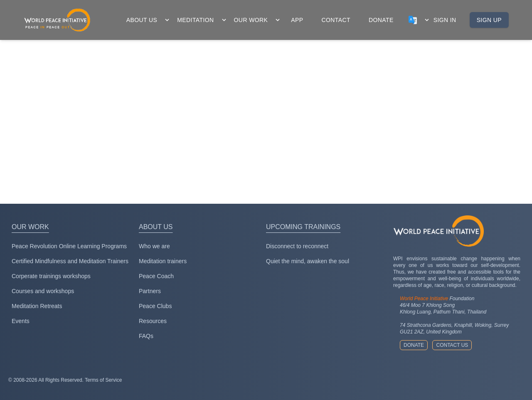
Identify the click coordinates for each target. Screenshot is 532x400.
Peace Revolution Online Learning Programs (69, 246)
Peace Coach (156, 276)
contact (336, 20)
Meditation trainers (163, 261)
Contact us (452, 345)
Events (21, 321)
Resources (153, 321)
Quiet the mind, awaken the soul (308, 261)
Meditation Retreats (37, 306)
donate (381, 20)
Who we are (154, 246)
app (297, 20)
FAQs (146, 336)
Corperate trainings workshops (51, 276)
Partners (150, 291)
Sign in (445, 20)
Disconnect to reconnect (297, 246)
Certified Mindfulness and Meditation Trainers (70, 261)
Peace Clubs (155, 306)
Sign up (489, 20)
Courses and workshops (43, 291)
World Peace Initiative (424, 299)
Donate (414, 345)
